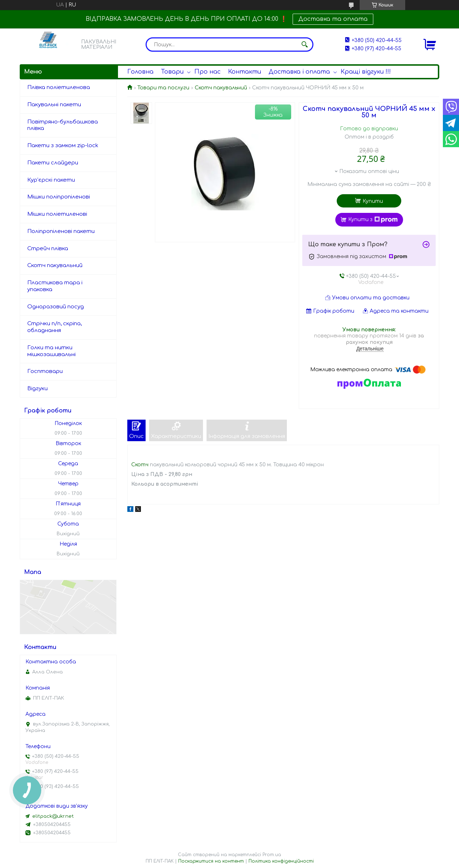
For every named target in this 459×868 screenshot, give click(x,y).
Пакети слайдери (53, 163)
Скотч (140, 465)
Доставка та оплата (333, 19)
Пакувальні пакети (54, 105)
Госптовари (45, 371)
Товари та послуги (163, 88)
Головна (140, 72)
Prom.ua (272, 855)
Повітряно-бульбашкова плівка (63, 125)
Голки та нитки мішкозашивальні (51, 351)
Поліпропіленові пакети (61, 231)
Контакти (245, 72)
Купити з (373, 220)
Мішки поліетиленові (57, 214)
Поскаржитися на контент (211, 861)
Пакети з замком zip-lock (63, 146)
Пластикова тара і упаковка (55, 286)
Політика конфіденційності (281, 861)
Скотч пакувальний (221, 88)
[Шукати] (304, 45)
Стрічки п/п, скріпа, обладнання (55, 327)
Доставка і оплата (299, 72)
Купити (373, 201)
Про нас (207, 72)
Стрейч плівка (48, 249)
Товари (172, 72)
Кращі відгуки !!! (366, 72)
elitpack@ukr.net (53, 816)
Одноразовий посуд (56, 307)
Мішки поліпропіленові (59, 197)
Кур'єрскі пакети (51, 180)
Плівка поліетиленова (59, 87)
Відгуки (37, 389)
